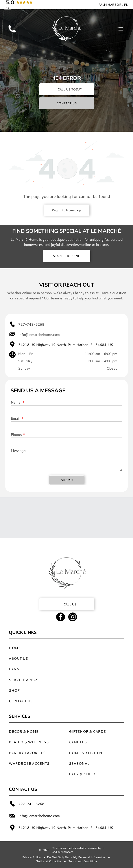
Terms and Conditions (83, 861)
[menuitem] (59, 647)
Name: (16, 402)
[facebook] (61, 617)
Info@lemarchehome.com (39, 334)
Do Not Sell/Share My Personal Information (77, 857)
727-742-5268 (31, 324)
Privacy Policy (31, 857)
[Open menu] (121, 29)
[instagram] (73, 617)
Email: (16, 418)
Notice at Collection (49, 861)
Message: (18, 450)
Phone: (16, 434)
